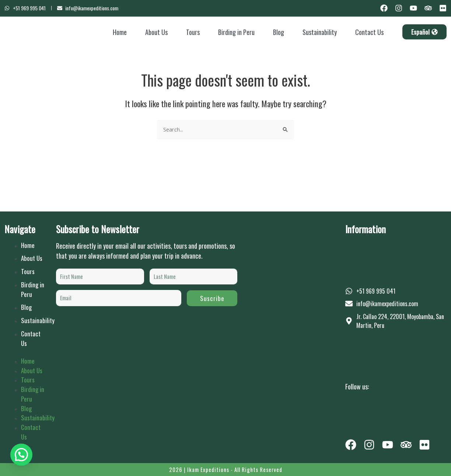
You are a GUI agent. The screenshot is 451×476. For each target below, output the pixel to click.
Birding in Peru (236, 32)
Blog (279, 32)
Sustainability (320, 32)
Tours (193, 32)
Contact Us (369, 32)
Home (120, 32)
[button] (21, 455)
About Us (156, 32)
